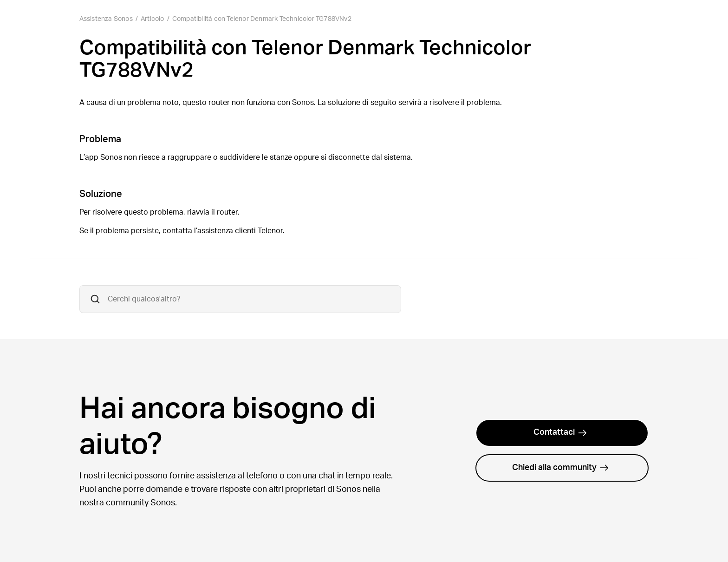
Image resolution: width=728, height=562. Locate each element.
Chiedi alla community (560, 468)
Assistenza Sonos (106, 19)
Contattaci (560, 432)
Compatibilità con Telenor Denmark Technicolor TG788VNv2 (262, 19)
